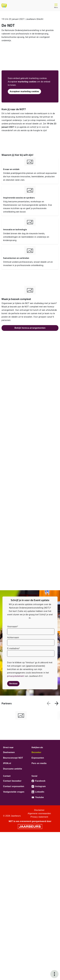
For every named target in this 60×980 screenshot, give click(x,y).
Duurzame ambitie (13, 769)
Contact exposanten (14, 786)
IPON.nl (7, 763)
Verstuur (13, 684)
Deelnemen (9, 752)
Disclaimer (39, 810)
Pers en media (39, 763)
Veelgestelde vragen (14, 792)
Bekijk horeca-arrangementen (30, 328)
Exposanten (38, 758)
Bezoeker (36, 752)
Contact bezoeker (12, 781)
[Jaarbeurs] (30, 826)
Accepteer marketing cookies (24, 91)
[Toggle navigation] (56, 6)
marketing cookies (27, 82)
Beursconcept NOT (13, 758)
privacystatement (16, 676)
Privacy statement (39, 817)
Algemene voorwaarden (39, 813)
